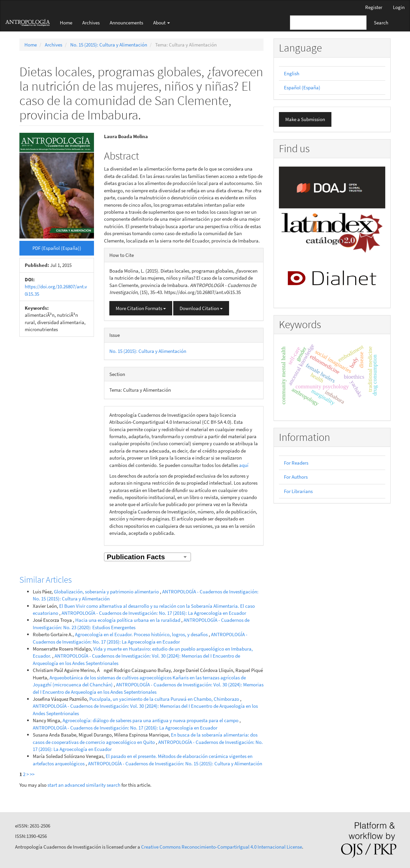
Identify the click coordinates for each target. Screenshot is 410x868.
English (292, 73)
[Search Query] (328, 23)
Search (381, 23)
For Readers (296, 463)
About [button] (162, 23)
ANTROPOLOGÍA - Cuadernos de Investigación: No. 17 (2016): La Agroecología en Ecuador (154, 613)
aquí (244, 465)
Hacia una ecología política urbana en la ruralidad (128, 620)
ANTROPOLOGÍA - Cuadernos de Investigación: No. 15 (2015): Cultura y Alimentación (175, 763)
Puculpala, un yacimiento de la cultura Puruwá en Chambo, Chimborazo (165, 699)
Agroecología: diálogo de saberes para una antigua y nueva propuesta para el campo (151, 720)
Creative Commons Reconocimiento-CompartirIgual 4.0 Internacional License (222, 847)
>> (32, 774)
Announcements (126, 23)
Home (66, 23)
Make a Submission (305, 119)
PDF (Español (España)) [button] (57, 248)
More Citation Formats (141, 308)
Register (374, 7)
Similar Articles (46, 580)
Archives (91, 23)
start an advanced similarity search (84, 785)
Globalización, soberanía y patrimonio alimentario (107, 592)
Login (399, 7)
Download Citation (201, 308)
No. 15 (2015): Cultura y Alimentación (109, 45)
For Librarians (298, 491)
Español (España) (302, 87)
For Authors (296, 477)
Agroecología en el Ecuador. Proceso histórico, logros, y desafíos (142, 634)
